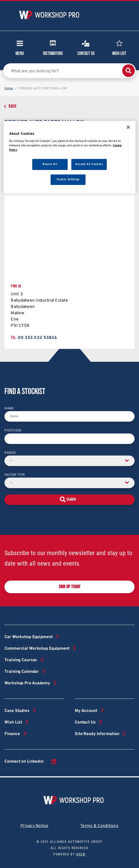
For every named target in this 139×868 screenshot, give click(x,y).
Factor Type (15, 475)
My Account (86, 711)
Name (9, 409)
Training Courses (21, 660)
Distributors (53, 47)
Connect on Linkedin (31, 762)
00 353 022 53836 (37, 338)
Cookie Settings (68, 179)
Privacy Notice (34, 826)
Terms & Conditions (99, 826)
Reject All (50, 164)
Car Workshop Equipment (28, 637)
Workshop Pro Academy (27, 683)
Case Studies (17, 711)
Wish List (119, 47)
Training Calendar (22, 672)
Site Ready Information (97, 734)
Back (12, 106)
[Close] (128, 127)
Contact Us (86, 47)
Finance (12, 734)
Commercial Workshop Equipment (37, 649)
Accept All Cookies (89, 164)
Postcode (13, 431)
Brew (81, 854)
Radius (10, 453)
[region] (69, 157)
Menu (20, 50)
